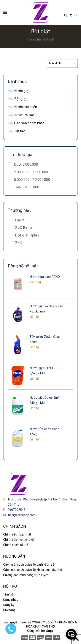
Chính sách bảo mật (17, 534)
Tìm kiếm (10, 594)
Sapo (50, 631)
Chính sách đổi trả (16, 545)
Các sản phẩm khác (29, 123)
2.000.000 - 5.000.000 (31, 172)
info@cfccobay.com (22, 515)
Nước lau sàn (24, 115)
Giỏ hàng (9, 610)
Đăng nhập (11, 600)
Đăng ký (9, 605)
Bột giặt (20, 99)
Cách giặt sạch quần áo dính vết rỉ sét (29, 565)
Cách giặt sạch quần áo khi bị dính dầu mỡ (33, 570)
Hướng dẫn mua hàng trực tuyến (26, 575)
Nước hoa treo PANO (45, 277)
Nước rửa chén (26, 107)
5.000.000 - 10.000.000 (32, 180)
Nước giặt (22, 91)
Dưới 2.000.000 (26, 164)
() (73, 15)
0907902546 (17, 510)
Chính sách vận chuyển (19, 540)
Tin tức (20, 131)
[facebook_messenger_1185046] (71, 634)
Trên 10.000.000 (26, 187)
